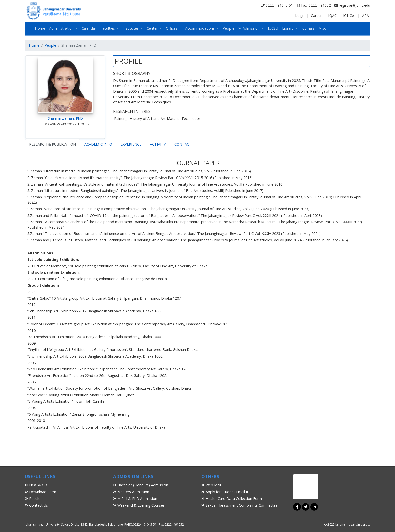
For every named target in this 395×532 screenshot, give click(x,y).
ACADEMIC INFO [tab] (98, 144)
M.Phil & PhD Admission (135, 498)
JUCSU (273, 28)
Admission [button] (250, 28)
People (228, 28)
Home (40, 28)
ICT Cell (349, 15)
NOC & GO (36, 485)
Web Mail (211, 485)
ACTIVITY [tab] (158, 144)
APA (365, 15)
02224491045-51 (277, 5)
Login (300, 15)
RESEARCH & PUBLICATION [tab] (53, 144)
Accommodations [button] (200, 28)
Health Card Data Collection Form (232, 498)
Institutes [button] (131, 28)
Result (32, 498)
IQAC (332, 15)
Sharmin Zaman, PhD (65, 118)
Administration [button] (62, 28)
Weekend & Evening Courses (139, 505)
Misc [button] (323, 28)
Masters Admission (131, 492)
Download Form (41, 492)
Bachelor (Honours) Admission (141, 485)
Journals (308, 28)
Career (316, 15)
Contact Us (36, 505)
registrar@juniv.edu (352, 5)
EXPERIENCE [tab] (131, 144)
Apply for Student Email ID (225, 492)
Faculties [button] (108, 28)
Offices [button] (172, 28)
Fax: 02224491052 (314, 5)
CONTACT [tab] (183, 144)
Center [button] (153, 28)
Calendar (89, 28)
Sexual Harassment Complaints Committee (239, 505)
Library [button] (288, 28)
